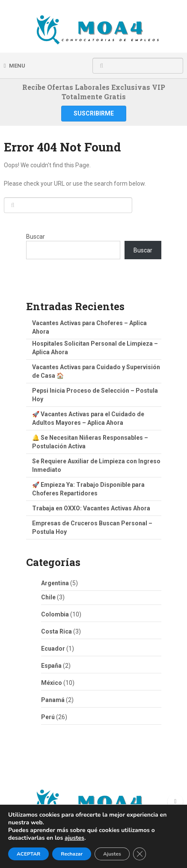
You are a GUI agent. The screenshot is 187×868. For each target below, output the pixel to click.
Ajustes (112, 854)
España (51, 666)
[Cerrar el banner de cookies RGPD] (140, 854)
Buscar (36, 237)
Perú (48, 717)
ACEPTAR (28, 854)
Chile (48, 597)
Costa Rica (56, 631)
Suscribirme (94, 113)
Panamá (53, 700)
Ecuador (53, 649)
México (52, 683)
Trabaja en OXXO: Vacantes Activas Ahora (91, 508)
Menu (17, 66)
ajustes (74, 838)
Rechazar (72, 854)
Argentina (55, 583)
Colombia (55, 614)
